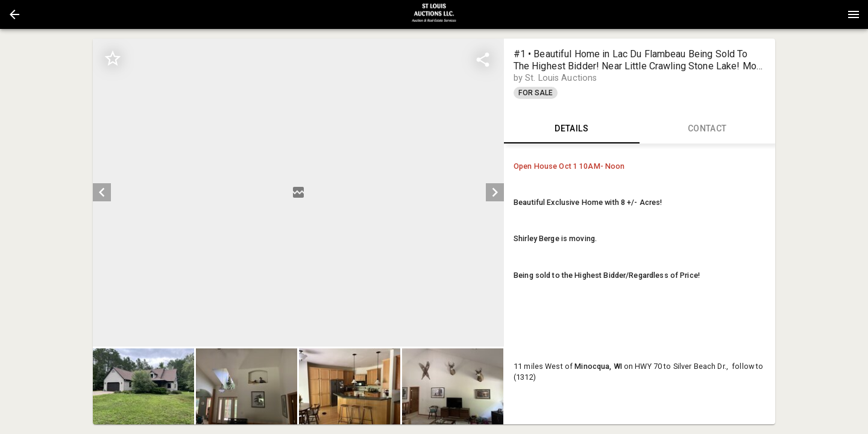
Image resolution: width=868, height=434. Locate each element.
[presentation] (434, 14)
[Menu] (854, 14)
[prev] (102, 192)
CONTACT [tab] (707, 129)
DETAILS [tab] (572, 129)
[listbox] (298, 193)
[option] (298, 193)
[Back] (14, 14)
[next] (495, 192)
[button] (14, 14)
